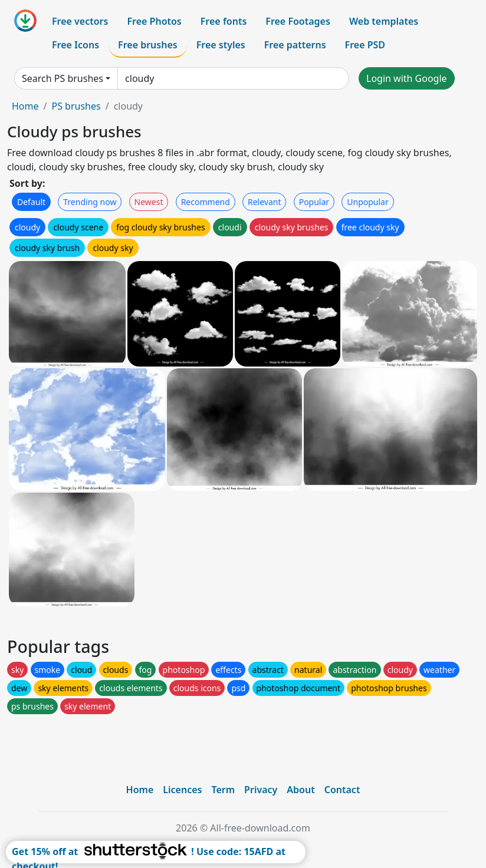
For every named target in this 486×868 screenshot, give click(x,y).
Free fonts (224, 21)
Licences (182, 790)
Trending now (90, 202)
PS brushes (76, 106)
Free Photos (154, 21)
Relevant (265, 202)
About (301, 790)
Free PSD (365, 45)
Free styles (221, 45)
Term (223, 790)
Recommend (206, 202)
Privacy (261, 790)
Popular (314, 202)
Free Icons (75, 45)
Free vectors (80, 21)
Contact (342, 790)
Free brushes (148, 45)
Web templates (384, 21)
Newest (149, 202)
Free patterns (295, 45)
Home (25, 106)
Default (31, 202)
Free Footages (298, 21)
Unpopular (367, 202)
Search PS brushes (63, 78)
